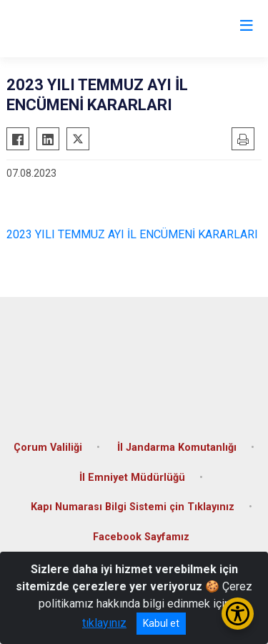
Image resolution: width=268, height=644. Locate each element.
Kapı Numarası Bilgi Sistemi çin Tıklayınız (133, 507)
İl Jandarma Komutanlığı (177, 448)
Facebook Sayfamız (141, 537)
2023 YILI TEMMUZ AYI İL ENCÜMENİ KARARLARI (132, 234)
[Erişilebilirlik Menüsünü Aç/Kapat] (238, 614)
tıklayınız (104, 623)
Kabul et (161, 623)
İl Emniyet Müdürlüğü (132, 478)
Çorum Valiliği (48, 448)
